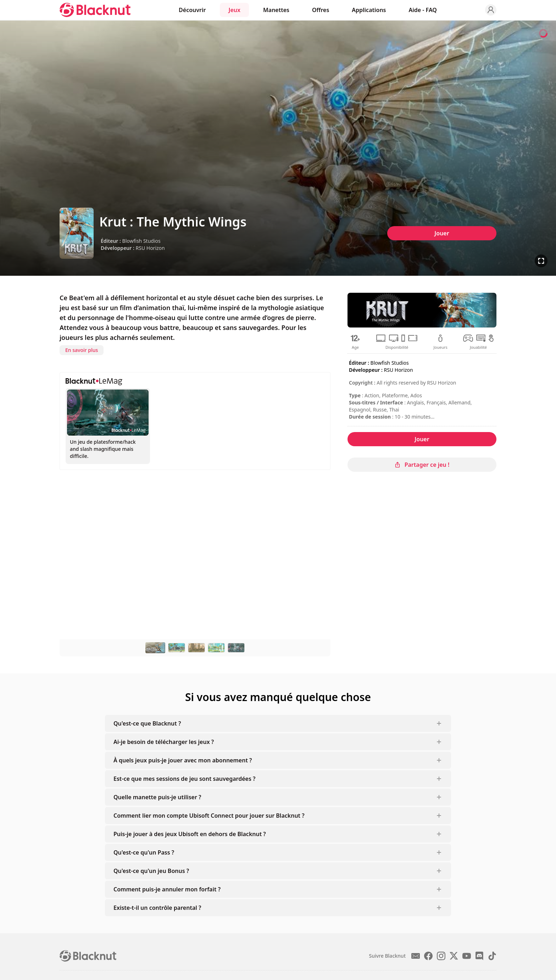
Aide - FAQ (423, 10)
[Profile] (491, 10)
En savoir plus (82, 350)
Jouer (442, 233)
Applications (369, 10)
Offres (321, 10)
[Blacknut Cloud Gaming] (95, 10)
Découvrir (192, 10)
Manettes (276, 10)
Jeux (234, 10)
